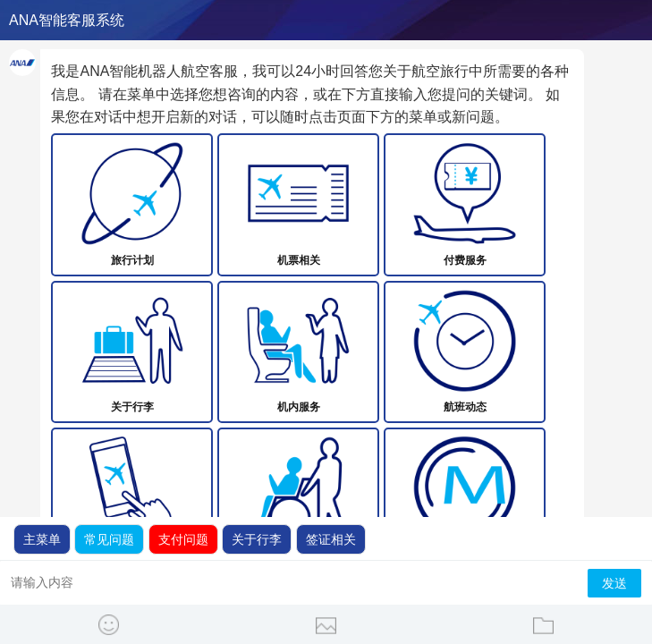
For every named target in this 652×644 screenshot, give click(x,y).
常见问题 (109, 539)
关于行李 (257, 539)
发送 (614, 583)
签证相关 (331, 539)
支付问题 (183, 539)
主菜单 (42, 539)
